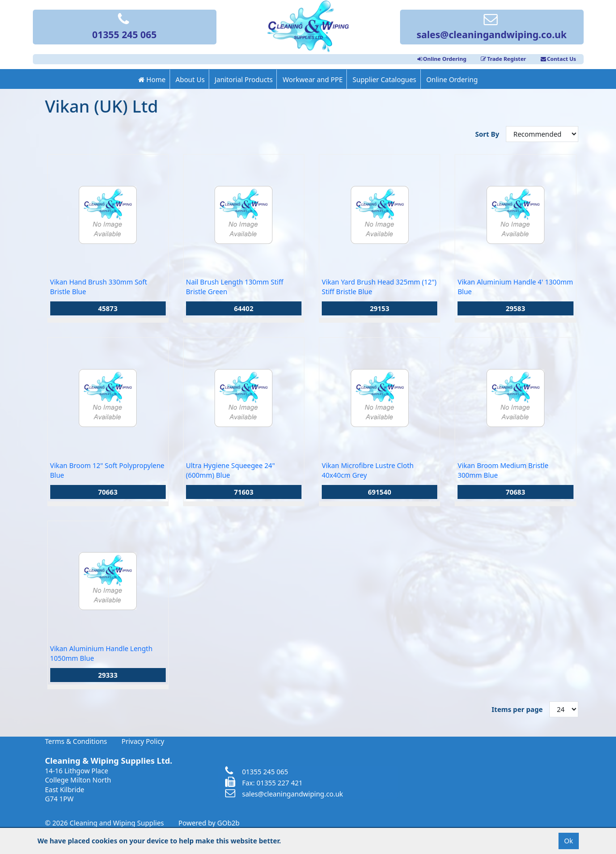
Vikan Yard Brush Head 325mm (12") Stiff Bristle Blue (379, 287)
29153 (380, 308)
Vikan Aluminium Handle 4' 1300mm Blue (515, 287)
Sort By (488, 134)
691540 (380, 492)
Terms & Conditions (76, 741)
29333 (108, 675)
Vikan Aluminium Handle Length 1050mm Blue (101, 653)
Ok (569, 841)
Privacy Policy (143, 741)
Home (152, 79)
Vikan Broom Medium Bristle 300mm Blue (503, 470)
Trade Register (503, 59)
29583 (516, 308)
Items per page (517, 709)
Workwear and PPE (313, 79)
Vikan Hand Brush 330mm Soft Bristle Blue (99, 287)
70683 (516, 492)
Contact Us (559, 59)
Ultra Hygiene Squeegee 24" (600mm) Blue (230, 470)
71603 (244, 492)
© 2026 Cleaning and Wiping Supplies (104, 823)
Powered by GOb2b (209, 823)
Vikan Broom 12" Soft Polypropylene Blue (107, 470)
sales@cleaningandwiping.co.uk (492, 28)
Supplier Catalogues (385, 79)
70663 (108, 492)
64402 (244, 308)
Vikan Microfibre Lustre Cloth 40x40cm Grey (368, 470)
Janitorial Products (244, 79)
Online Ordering (442, 59)
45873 (108, 308)
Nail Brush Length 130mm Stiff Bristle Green (235, 287)
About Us (190, 79)
